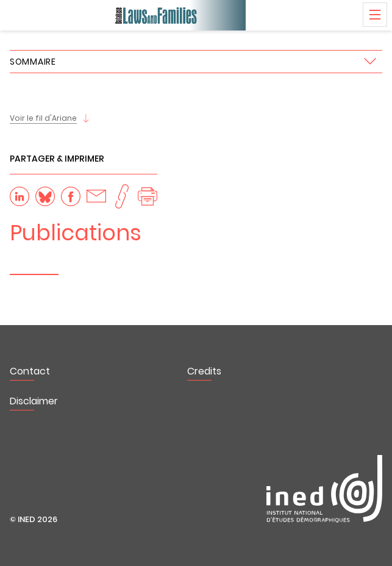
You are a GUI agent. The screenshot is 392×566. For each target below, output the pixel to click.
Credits (204, 371)
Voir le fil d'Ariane (43, 118)
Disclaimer (34, 401)
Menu (375, 15)
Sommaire (33, 62)
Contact (30, 371)
